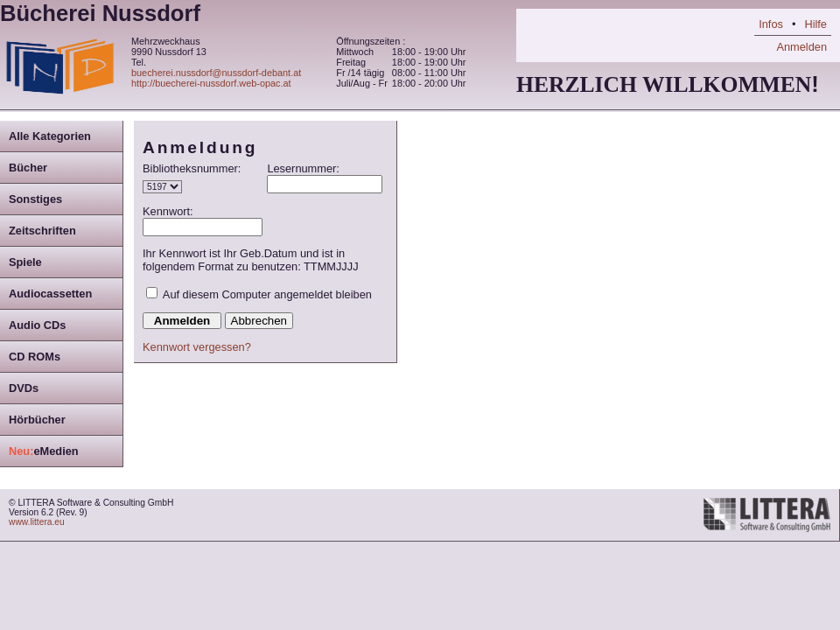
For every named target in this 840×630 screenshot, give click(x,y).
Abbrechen (259, 321)
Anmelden (801, 47)
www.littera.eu (37, 522)
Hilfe (815, 24)
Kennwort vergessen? (197, 347)
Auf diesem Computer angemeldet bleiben (267, 294)
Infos (771, 24)
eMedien (44, 451)
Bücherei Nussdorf (100, 13)
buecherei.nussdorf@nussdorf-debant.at (216, 73)
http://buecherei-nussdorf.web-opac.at (211, 83)
